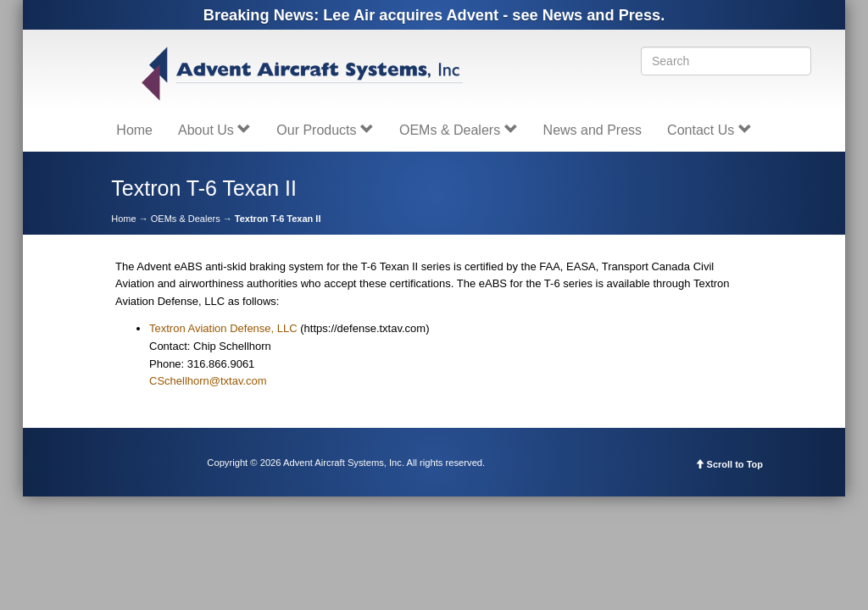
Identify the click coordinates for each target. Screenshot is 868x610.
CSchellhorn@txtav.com (208, 381)
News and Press (593, 130)
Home (134, 130)
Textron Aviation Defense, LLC (223, 328)
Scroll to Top (729, 464)
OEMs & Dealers (459, 130)
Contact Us (709, 130)
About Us (214, 130)
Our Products (325, 130)
